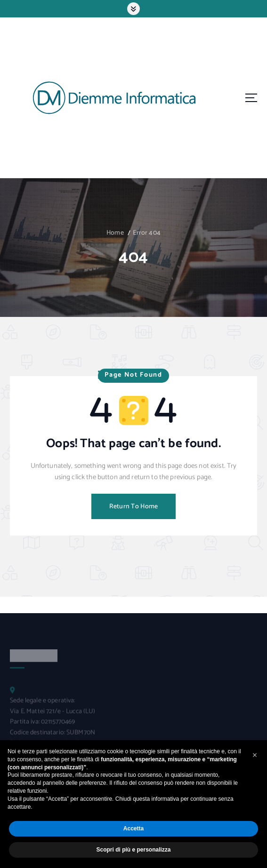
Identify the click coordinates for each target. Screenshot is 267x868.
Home (115, 233)
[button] (255, 755)
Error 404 (147, 233)
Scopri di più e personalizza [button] (133, 850)
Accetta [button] (133, 829)
